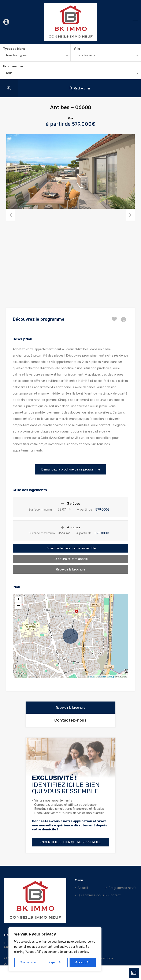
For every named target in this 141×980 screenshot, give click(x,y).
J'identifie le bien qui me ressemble (71, 548)
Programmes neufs (122, 888)
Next (130, 215)
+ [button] (18, 600)
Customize (28, 962)
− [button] (18, 606)
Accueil (83, 888)
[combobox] (35, 56)
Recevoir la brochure (70, 569)
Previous (11, 215)
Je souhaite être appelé (71, 559)
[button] (71, 469)
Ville (77, 49)
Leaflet (90, 677)
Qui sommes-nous (91, 895)
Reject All (55, 962)
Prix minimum (13, 66)
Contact (115, 895)
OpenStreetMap (106, 677)
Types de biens (14, 49)
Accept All (83, 962)
